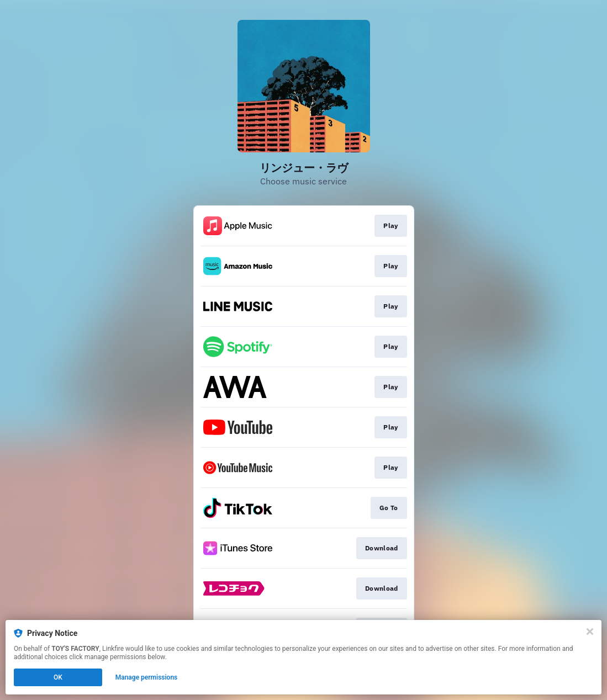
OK (58, 677)
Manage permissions (147, 677)
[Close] (590, 632)
